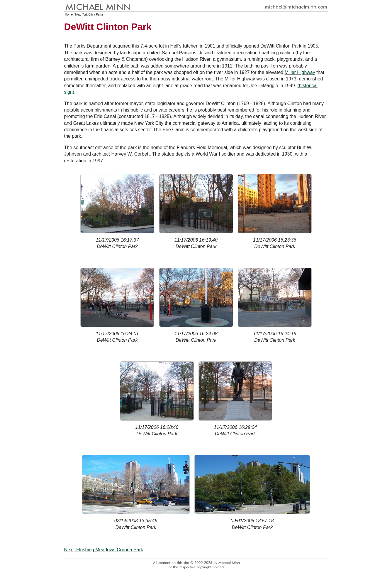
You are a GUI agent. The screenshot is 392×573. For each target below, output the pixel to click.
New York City (84, 15)
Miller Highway (300, 72)
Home (69, 15)
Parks (100, 15)
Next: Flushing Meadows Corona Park (104, 550)
